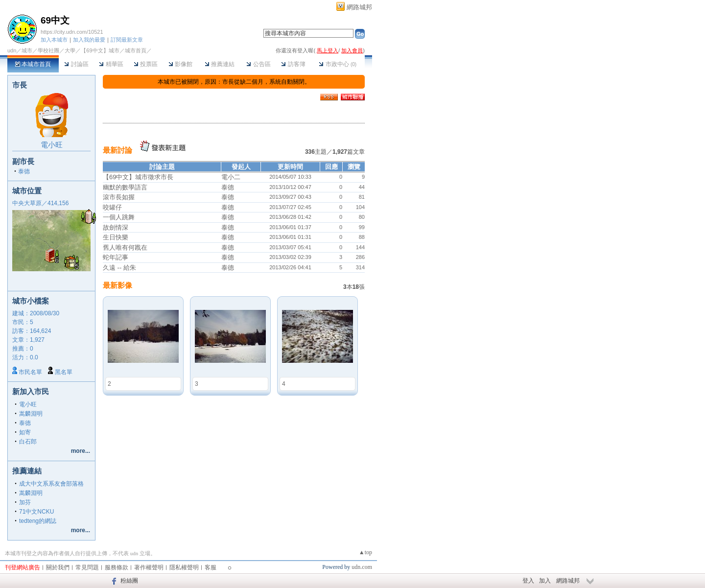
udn (12, 50)
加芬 (25, 502)
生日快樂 (116, 237)
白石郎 (28, 442)
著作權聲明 (149, 567)
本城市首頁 (33, 64)
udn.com (362, 567)
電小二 (231, 177)
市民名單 (30, 372)
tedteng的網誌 (38, 521)
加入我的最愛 (89, 40)
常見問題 (87, 567)
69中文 (55, 20)
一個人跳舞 (119, 217)
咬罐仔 (112, 207)
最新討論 (117, 150)
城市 (27, 50)
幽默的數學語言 (125, 187)
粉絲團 (129, 581)
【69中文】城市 (100, 50)
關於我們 (58, 567)
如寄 (25, 432)
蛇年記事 (116, 257)
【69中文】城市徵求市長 (138, 177)
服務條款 (117, 567)
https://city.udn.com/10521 (72, 32)
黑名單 (64, 372)
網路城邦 (359, 7)
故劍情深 (116, 227)
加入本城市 (54, 40)
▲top (365, 552)
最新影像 (117, 285)
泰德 (24, 171)
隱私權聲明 (184, 567)
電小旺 (52, 145)
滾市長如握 (119, 197)
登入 (528, 581)
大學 (70, 50)
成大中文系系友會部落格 (51, 484)
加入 (545, 581)
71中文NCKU (36, 512)
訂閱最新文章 (127, 40)
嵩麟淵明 (31, 414)
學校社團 (48, 50)
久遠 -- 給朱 (119, 268)
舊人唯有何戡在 (125, 247)
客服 (211, 567)
